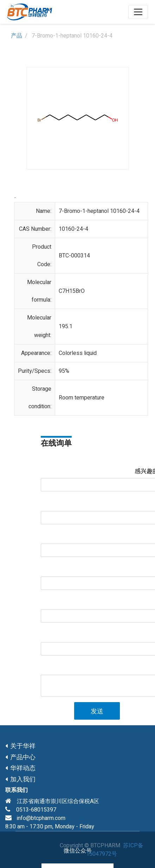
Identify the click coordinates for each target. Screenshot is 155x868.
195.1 (66, 327)
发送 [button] (97, 711)
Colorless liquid (78, 353)
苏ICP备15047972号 (115, 850)
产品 (17, 36)
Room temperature (82, 398)
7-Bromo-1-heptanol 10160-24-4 (99, 211)
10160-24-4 (73, 229)
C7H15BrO (72, 291)
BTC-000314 (74, 256)
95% (64, 371)
